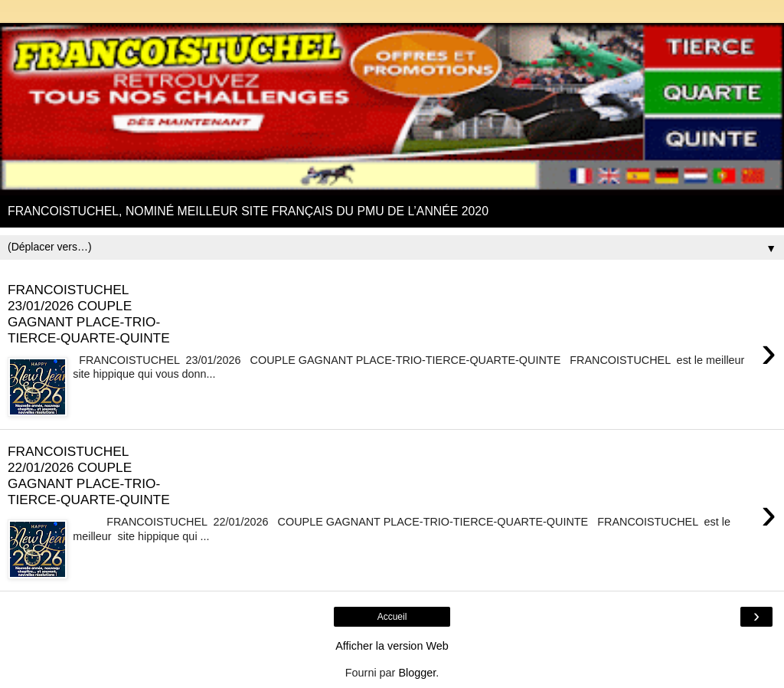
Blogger (417, 673)
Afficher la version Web (392, 646)
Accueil (392, 617)
